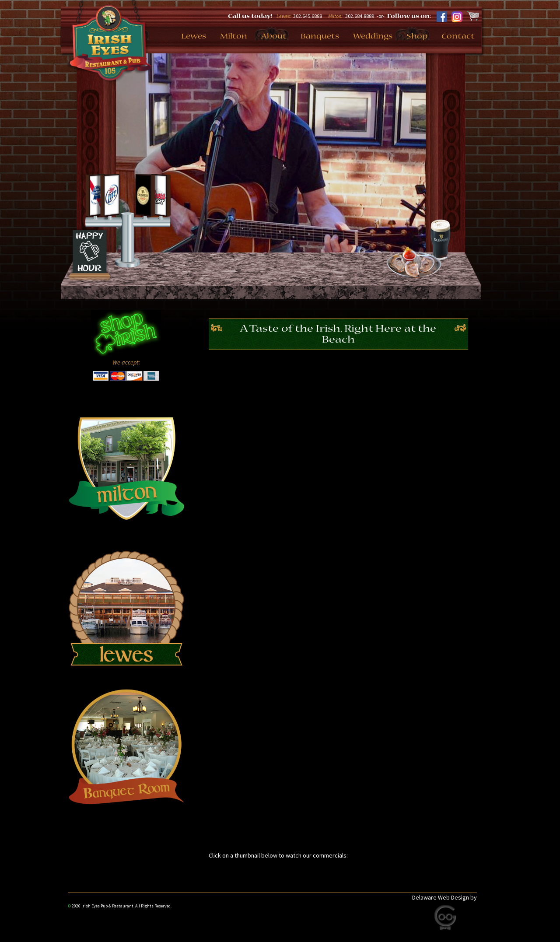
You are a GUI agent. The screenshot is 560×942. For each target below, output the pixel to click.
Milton (234, 37)
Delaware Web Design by (444, 897)
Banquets (320, 37)
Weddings (373, 37)
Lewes (194, 37)
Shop (417, 37)
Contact (458, 37)
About (274, 37)
